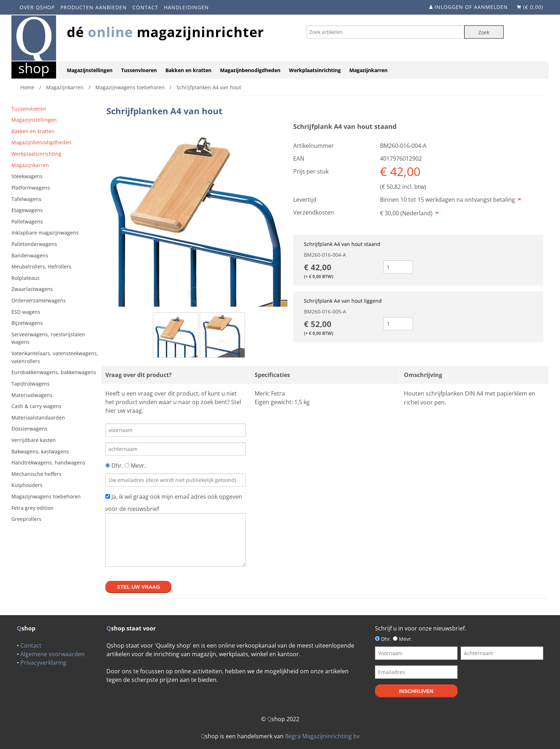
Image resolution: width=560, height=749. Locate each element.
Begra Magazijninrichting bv (322, 736)
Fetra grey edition (32, 508)
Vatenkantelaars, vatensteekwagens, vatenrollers (55, 357)
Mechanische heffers (36, 474)
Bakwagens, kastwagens (40, 451)
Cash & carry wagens (36, 406)
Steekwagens (27, 176)
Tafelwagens (26, 199)
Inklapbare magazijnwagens (45, 233)
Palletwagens (27, 222)
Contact (145, 7)
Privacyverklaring (43, 663)
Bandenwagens (30, 255)
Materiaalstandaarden (38, 418)
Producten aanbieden (94, 7)
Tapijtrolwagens (31, 384)
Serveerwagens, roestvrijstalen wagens (48, 338)
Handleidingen (186, 7)
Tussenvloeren (139, 70)
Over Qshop (37, 7)
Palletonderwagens (34, 244)
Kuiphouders (27, 485)
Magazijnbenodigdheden (250, 70)
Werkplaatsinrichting (315, 70)
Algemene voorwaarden (52, 654)
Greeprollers (26, 519)
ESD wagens (26, 312)
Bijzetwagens (27, 323)
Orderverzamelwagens (39, 300)
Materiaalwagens (32, 395)
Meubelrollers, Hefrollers (41, 267)
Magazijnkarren (368, 70)
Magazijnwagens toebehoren (46, 496)
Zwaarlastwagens (32, 289)
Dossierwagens (29, 429)
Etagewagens (27, 210)
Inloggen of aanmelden (471, 7)
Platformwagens (31, 188)
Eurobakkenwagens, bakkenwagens (54, 372)
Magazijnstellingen (90, 70)
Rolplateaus (26, 278)
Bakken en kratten (188, 70)
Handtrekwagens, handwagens (48, 463)
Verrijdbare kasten (34, 440)
